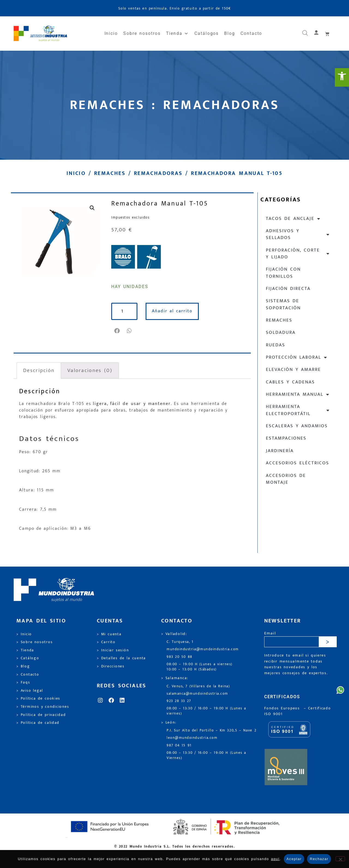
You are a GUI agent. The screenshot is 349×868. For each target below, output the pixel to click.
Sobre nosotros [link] (142, 33)
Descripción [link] (39, 370)
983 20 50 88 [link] (180, 657)
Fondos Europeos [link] (283, 708)
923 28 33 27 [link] (179, 701)
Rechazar (319, 859)
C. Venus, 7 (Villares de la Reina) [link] (198, 686)
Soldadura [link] (281, 332)
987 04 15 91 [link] (179, 745)
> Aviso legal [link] (30, 691)
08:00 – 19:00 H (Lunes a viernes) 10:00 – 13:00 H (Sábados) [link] (200, 667)
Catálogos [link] (207, 33)
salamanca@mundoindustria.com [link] (197, 694)
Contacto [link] (251, 33)
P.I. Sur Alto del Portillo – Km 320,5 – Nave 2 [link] (211, 731)
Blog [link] (230, 33)
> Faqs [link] (23, 682)
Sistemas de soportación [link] (283, 304)
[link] (342, 77)
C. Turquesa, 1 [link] (180, 642)
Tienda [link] (177, 34)
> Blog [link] (23, 666)
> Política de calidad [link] (38, 723)
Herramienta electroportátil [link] (298, 410)
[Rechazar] (340, 859)
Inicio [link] (111, 33)
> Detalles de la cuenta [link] (121, 658)
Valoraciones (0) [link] (90, 370)
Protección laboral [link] (297, 357)
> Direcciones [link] (111, 666)
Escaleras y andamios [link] (297, 426)
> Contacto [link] (28, 675)
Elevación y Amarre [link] (293, 370)
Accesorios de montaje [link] (286, 479)
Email (270, 633)
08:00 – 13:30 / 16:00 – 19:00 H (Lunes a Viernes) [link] (206, 755)
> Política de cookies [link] (38, 698)
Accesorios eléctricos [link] (297, 463)
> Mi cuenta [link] (109, 634)
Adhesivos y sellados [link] (298, 234)
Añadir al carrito (172, 311)
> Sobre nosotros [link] (34, 642)
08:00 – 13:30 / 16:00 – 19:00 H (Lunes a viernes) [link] (206, 711)
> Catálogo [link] (28, 658)
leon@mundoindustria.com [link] (192, 738)
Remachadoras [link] (158, 173)
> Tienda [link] (25, 650)
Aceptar (294, 859)
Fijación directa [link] (288, 289)
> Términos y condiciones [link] (43, 707)
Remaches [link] (110, 173)
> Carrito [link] (106, 642)
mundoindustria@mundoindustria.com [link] (203, 649)
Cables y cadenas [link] (290, 382)
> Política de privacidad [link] (41, 715)
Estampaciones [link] (286, 438)
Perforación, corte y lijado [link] (298, 254)
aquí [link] (275, 859)
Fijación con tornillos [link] (283, 273)
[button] (117, 331)
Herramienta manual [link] (298, 394)
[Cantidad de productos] (124, 311)
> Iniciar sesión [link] (113, 650)
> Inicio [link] (24, 634)
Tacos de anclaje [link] (293, 219)
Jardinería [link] (280, 451)
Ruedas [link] (276, 345)
